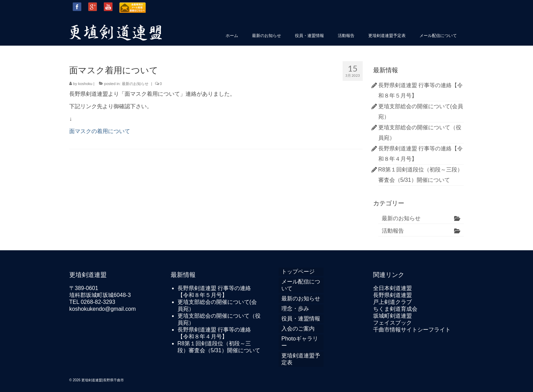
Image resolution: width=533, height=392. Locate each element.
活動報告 (393, 231)
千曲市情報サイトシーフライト (412, 330)
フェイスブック (392, 323)
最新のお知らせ (135, 84)
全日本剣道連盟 (392, 288)
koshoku (85, 84)
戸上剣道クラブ (392, 302)
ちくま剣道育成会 (395, 309)
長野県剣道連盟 (392, 295)
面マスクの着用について (100, 131)
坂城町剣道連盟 (392, 316)
